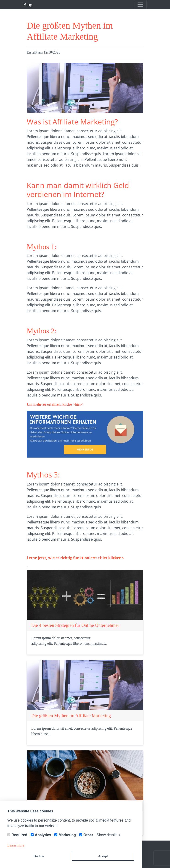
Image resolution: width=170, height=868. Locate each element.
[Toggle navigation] (140, 5)
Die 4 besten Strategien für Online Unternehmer (75, 625)
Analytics (43, 835)
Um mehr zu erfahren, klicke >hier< (55, 404)
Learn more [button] (16, 845)
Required (19, 835)
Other (88, 835)
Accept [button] (103, 856)
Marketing (67, 835)
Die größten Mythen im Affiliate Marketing (71, 716)
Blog (28, 5)
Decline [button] (39, 856)
